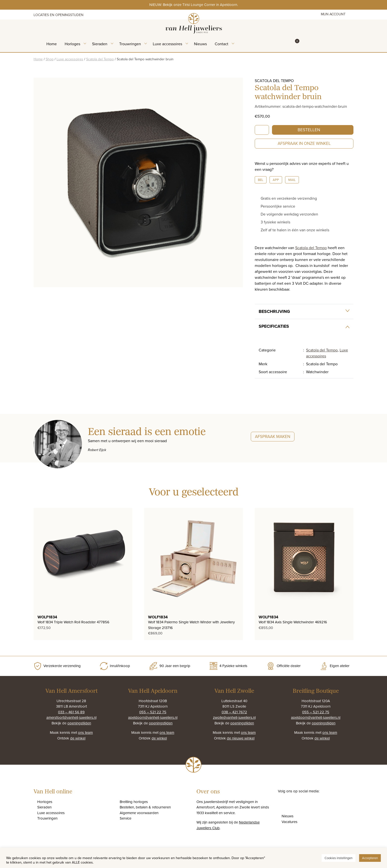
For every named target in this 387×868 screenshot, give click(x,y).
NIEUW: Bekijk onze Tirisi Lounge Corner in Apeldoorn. (194, 5)
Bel (261, 180)
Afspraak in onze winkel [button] (304, 143)
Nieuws (200, 44)
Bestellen (309, 130)
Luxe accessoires (167, 44)
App (276, 180)
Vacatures (290, 822)
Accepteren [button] (370, 858)
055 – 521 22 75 (153, 712)
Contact (222, 44)
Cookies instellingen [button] (339, 858)
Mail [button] (292, 180)
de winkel (78, 738)
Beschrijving (274, 311)
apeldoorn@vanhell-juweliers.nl (153, 717)
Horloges (72, 44)
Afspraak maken (273, 436)
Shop (50, 59)
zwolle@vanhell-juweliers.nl (234, 717)
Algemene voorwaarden (139, 813)
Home (52, 44)
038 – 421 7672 (234, 712)
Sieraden (100, 44)
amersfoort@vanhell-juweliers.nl (71, 717)
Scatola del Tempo (100, 59)
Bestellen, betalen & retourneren (145, 807)
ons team (85, 732)
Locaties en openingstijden (58, 15)
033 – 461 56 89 (71, 712)
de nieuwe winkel (241, 738)
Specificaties (274, 326)
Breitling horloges (134, 802)
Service (126, 818)
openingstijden (79, 723)
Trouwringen (130, 44)
